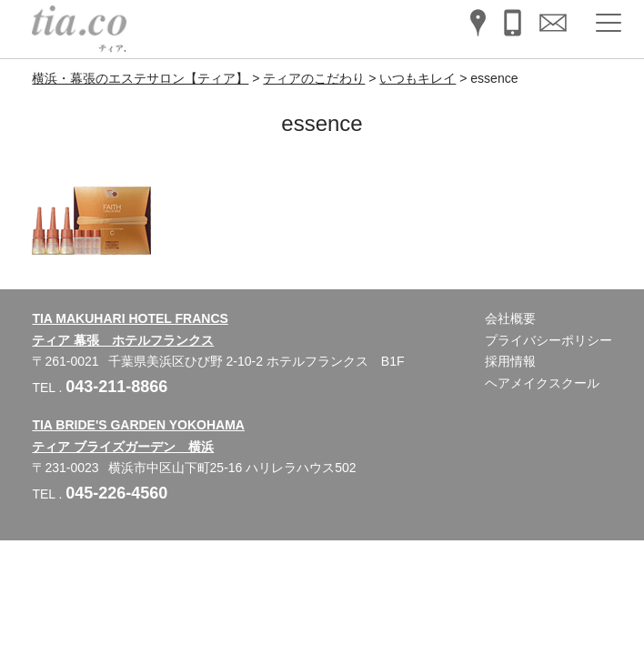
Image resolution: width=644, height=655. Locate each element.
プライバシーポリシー (548, 340)
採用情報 (510, 361)
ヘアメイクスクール (542, 383)
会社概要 (510, 318)
